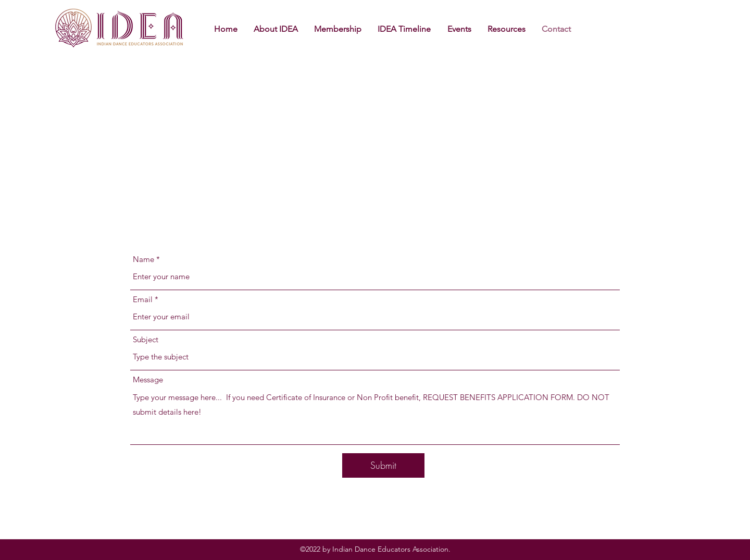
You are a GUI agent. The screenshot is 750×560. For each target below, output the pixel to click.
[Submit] (383, 465)
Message (148, 379)
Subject (146, 339)
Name (143, 259)
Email (143, 299)
